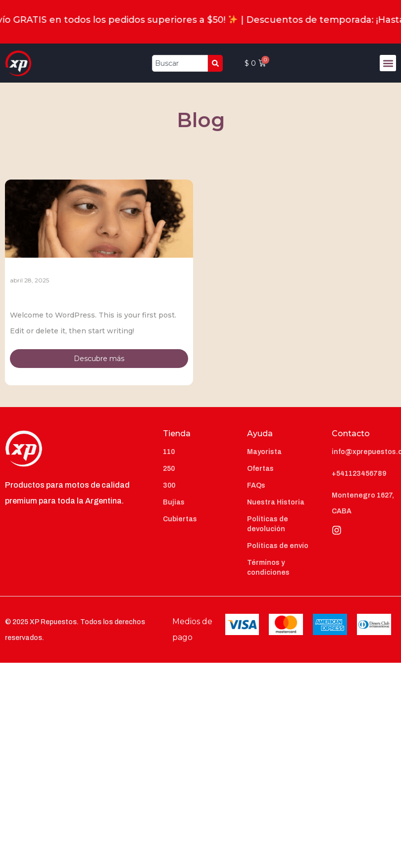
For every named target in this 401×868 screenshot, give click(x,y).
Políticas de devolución (268, 524)
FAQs (256, 485)
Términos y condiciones (268, 568)
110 (169, 452)
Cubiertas (180, 519)
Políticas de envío (278, 546)
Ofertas (260, 469)
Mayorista (264, 452)
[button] (388, 63)
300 (169, 485)
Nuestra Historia (276, 502)
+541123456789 (359, 474)
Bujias (174, 502)
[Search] (215, 63)
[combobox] (180, 63)
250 (169, 469)
